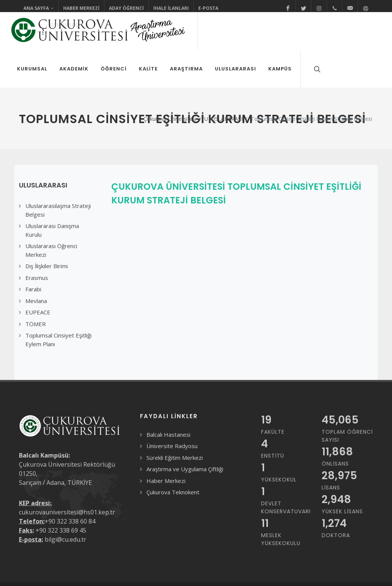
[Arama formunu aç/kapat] (316, 69)
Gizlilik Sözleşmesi (91, 574)
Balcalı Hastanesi (168, 397)
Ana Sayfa (39, 8)
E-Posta (208, 8)
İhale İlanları (171, 8)
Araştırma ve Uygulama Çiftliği (185, 431)
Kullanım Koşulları (40, 574)
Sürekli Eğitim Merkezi (175, 420)
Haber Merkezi (81, 8)
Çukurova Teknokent (173, 454)
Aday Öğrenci (126, 8)
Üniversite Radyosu (172, 408)
